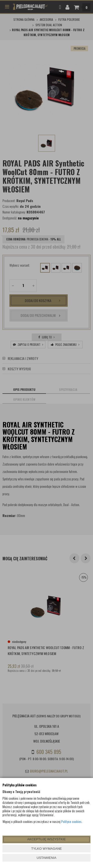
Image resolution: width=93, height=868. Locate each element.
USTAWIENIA (46, 858)
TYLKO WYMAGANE (47, 849)
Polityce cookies (71, 821)
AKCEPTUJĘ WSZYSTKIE (46, 839)
